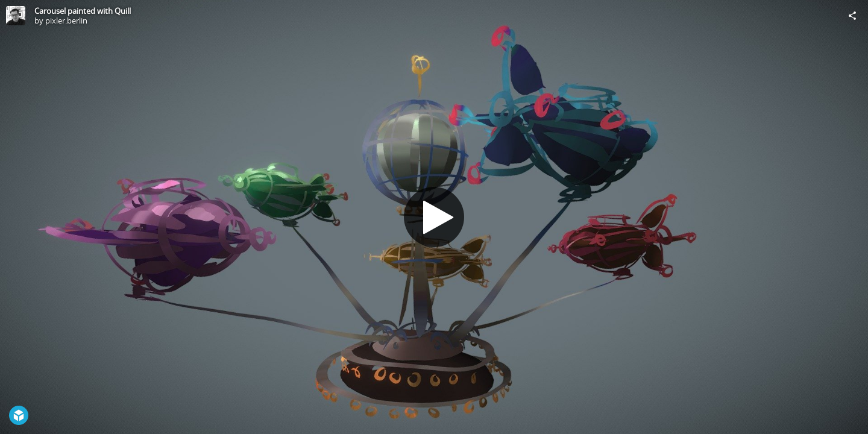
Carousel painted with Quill (83, 11)
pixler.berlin (66, 20)
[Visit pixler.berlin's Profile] (16, 16)
